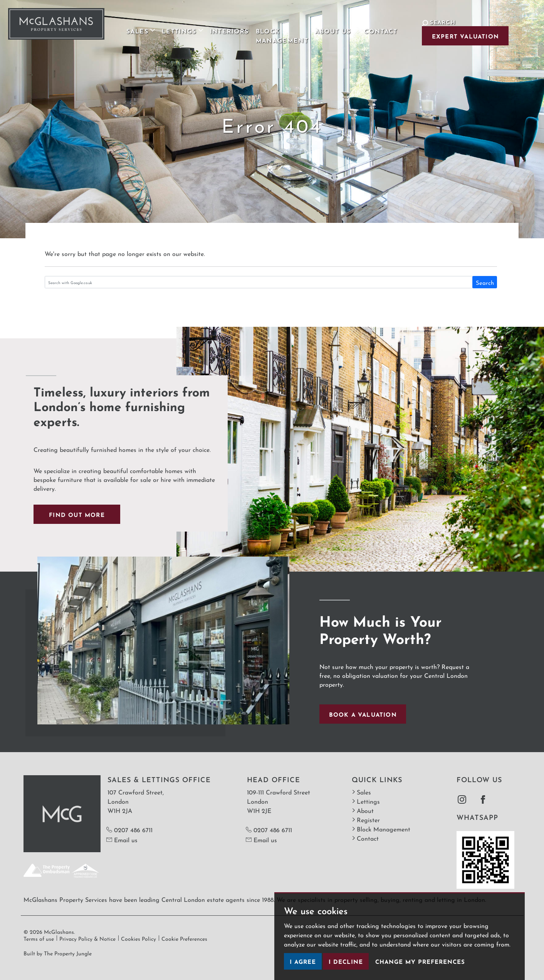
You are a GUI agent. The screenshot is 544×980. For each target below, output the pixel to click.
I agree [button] (303, 961)
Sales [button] (124, 26)
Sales (361, 792)
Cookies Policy (139, 938)
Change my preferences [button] (420, 961)
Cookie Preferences (184, 938)
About (363, 810)
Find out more (77, 514)
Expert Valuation (450, 36)
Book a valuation (363, 714)
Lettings (366, 801)
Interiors (213, 26)
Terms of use (39, 938)
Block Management (265, 30)
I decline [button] (346, 961)
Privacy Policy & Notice (87, 938)
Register (366, 819)
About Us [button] (327, 26)
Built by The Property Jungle (58, 953)
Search (485, 282)
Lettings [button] (166, 26)
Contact (372, 26)
